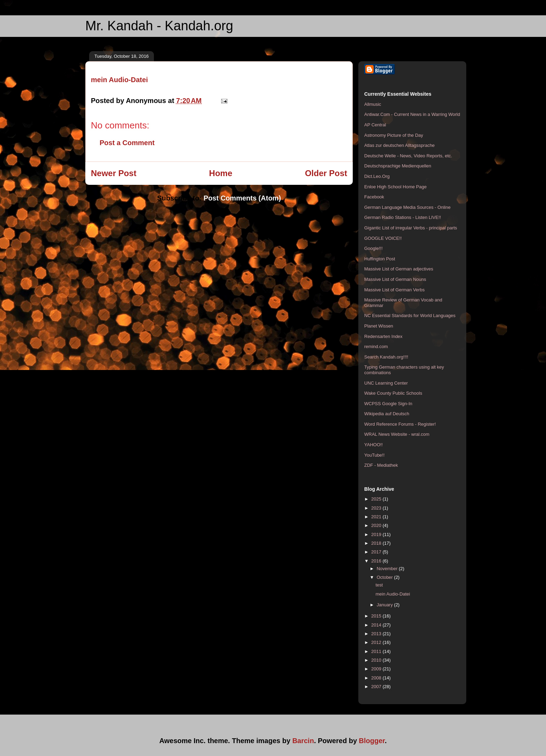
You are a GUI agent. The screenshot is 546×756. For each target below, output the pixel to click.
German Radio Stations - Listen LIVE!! (403, 217)
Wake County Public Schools (393, 393)
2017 (377, 552)
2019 (377, 534)
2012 (377, 642)
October (385, 577)
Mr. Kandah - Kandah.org (159, 26)
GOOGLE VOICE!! (383, 238)
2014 (377, 625)
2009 (377, 669)
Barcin (303, 741)
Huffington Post (380, 259)
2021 (377, 517)
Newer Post (114, 173)
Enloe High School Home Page (395, 187)
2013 (377, 634)
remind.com (376, 346)
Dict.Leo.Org (377, 176)
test (379, 585)
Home (221, 173)
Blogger (372, 741)
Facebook (374, 197)
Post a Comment (127, 143)
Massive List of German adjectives (399, 269)
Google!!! (373, 248)
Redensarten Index (383, 336)
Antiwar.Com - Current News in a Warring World (412, 114)
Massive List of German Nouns (395, 279)
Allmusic (373, 104)
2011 (377, 651)
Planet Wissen (379, 326)
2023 (377, 508)
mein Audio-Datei (119, 80)
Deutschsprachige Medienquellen (398, 166)
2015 (377, 616)
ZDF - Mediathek (381, 465)
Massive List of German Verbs (394, 290)
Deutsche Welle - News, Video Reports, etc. (408, 156)
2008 (377, 678)
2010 (377, 660)
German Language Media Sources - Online (407, 207)
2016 (377, 561)
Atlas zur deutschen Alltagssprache (399, 145)
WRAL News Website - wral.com (397, 434)
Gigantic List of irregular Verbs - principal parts (411, 228)
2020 (377, 525)
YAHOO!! (373, 445)
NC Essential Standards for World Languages (410, 316)
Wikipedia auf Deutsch (387, 414)
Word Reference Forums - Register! (400, 424)
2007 (377, 687)
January (385, 605)
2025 (377, 499)
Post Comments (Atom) (242, 198)
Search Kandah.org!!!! (386, 357)
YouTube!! (374, 455)
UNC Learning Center (386, 383)
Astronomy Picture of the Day (394, 135)
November (388, 569)
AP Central (375, 125)
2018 (377, 543)
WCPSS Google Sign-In (388, 404)
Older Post (326, 173)
